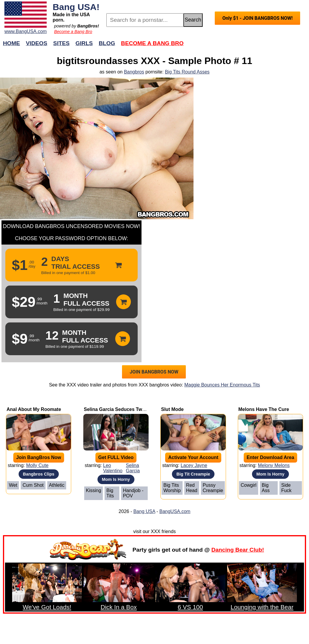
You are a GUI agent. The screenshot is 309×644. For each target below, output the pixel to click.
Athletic (57, 485)
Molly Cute (37, 465)
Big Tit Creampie (193, 474)
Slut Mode (172, 409)
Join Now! (248, 46)
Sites (61, 43)
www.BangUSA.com (26, 31)
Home (12, 43)
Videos (37, 43)
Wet (13, 485)
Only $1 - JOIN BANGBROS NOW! (258, 18)
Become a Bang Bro (73, 32)
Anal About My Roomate (34, 409)
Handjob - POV (133, 493)
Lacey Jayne (194, 465)
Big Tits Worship (172, 488)
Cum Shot (33, 485)
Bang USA (144, 511)
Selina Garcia (133, 468)
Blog (107, 43)
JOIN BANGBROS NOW (154, 372)
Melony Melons (274, 465)
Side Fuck (286, 488)
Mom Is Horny (116, 479)
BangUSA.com (175, 511)
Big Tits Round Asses (187, 72)
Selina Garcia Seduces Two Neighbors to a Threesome (145, 409)
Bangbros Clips (39, 474)
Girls (84, 43)
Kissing (94, 490)
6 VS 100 (191, 607)
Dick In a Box (119, 607)
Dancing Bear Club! (238, 550)
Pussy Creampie (213, 488)
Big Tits (110, 493)
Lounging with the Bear (262, 607)
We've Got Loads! (47, 607)
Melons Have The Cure (264, 409)
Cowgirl (249, 485)
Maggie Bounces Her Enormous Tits (222, 385)
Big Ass (266, 488)
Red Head (192, 488)
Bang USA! (76, 7)
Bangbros (134, 72)
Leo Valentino (113, 468)
